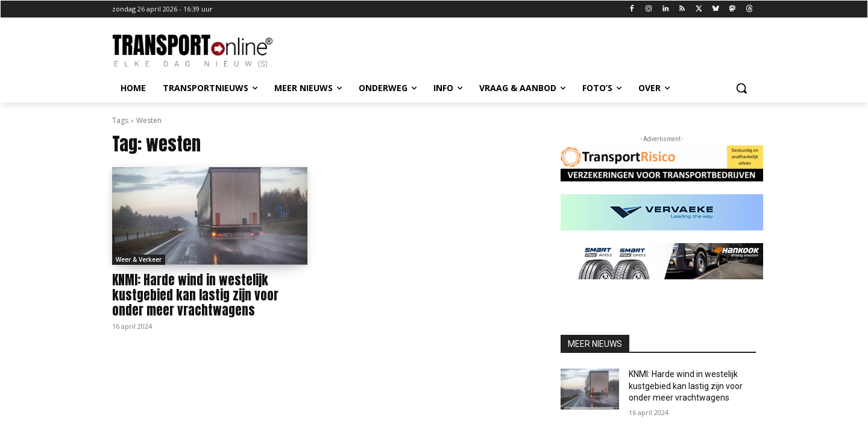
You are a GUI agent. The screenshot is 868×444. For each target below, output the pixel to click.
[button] (741, 88)
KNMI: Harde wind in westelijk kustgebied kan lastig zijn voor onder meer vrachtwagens (195, 295)
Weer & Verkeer (139, 259)
